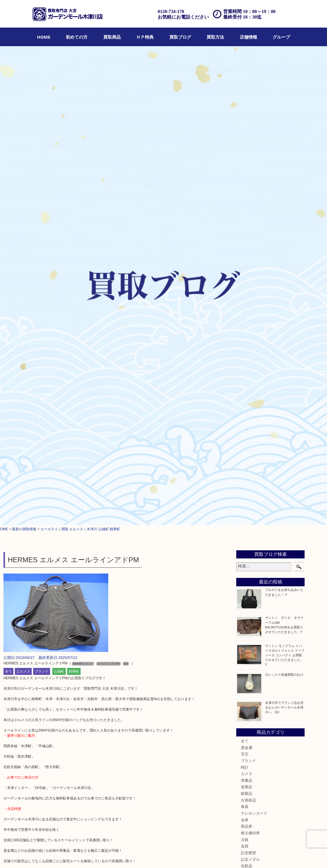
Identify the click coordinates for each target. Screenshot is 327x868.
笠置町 (247, 555)
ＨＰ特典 (145, 37)
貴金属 (247, 275)
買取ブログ (180, 37)
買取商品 (112, 37)
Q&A (189, 856)
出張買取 (120, 856)
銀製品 (247, 321)
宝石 (245, 282)
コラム (247, 486)
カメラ (247, 302)
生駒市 (247, 548)
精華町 (74, 199)
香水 (245, 400)
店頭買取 (102, 856)
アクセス (174, 856)
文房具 (247, 414)
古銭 (245, 368)
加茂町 (247, 515)
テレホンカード (254, 341)
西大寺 (247, 535)
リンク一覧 (270, 856)
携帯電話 (248, 460)
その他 (247, 473)
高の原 (247, 542)
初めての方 (77, 37)
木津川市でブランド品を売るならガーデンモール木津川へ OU (284, 235)
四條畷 (247, 561)
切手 (245, 466)
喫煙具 (247, 407)
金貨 (245, 374)
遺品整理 (156, 856)
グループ (281, 37)
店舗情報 (248, 37)
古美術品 (248, 328)
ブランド (42, 199)
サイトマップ (247, 856)
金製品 (247, 315)
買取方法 (215, 37)
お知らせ (248, 479)
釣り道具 (248, 427)
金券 (245, 348)
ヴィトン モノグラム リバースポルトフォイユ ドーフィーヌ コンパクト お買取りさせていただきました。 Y (286, 183)
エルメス (23, 199)
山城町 (59, 199)
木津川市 (248, 502)
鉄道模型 (248, 420)
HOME (44, 37)
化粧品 (247, 394)
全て (8, 199)
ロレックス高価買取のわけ (284, 202)
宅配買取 (138, 856)
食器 (245, 335)
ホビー (247, 453)
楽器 (245, 446)
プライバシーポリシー (215, 856)
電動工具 (248, 440)
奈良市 (247, 522)
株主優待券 (250, 361)
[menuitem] (44, 37)
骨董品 (247, 308)
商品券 (247, 354)
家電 (245, 433)
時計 (245, 295)
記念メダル (250, 387)
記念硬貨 (248, 381)
